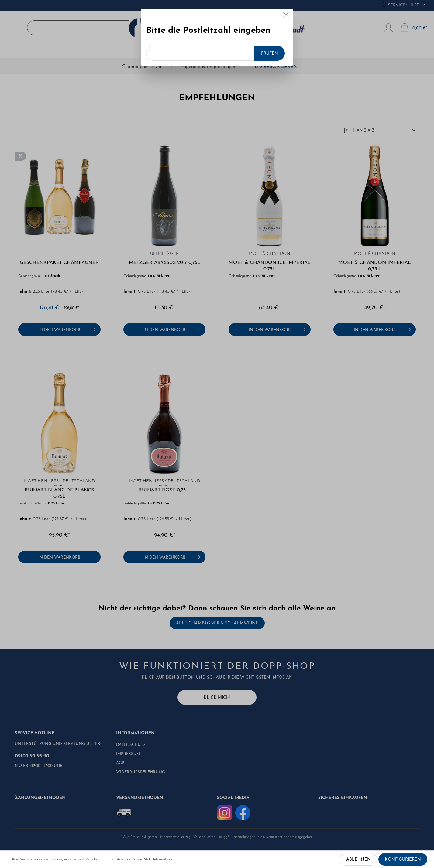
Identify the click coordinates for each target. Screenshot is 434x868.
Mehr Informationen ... (161, 859)
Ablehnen (358, 860)
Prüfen (270, 54)
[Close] (286, 16)
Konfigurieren (403, 860)
